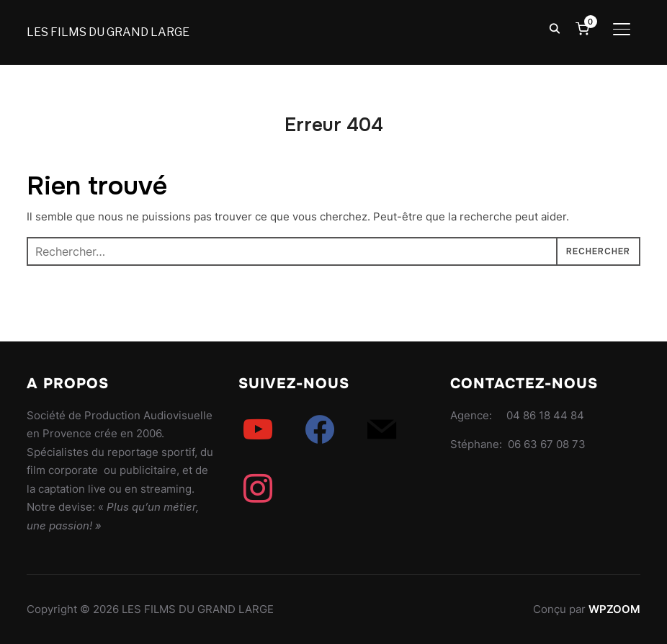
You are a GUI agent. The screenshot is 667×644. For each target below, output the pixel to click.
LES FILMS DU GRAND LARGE (108, 32)
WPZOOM (614, 609)
